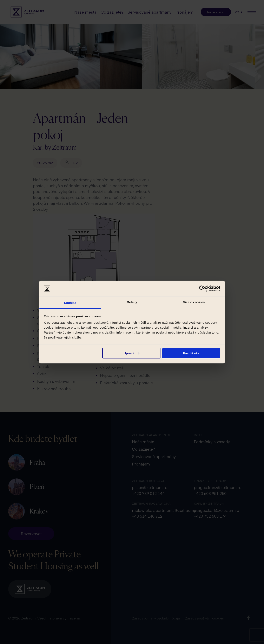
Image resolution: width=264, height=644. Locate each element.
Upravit (132, 353)
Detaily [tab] (132, 302)
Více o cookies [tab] (194, 302)
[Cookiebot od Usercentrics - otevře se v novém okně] (202, 289)
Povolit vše (191, 353)
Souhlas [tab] (70, 303)
